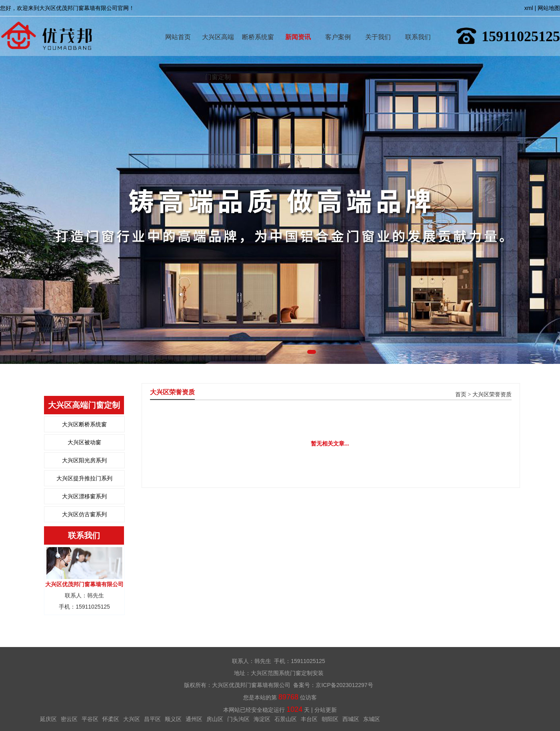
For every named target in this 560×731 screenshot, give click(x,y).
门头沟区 (238, 719)
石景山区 (286, 719)
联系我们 (418, 25)
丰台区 (309, 719)
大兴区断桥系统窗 (84, 424)
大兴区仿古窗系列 (84, 514)
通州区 (194, 719)
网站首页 (178, 25)
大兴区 (132, 719)
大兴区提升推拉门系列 (84, 478)
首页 (461, 394)
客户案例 (338, 25)
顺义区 (173, 719)
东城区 (372, 719)
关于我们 (378, 25)
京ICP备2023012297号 (344, 685)
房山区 (215, 719)
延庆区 (48, 719)
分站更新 (326, 710)
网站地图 (549, 8)
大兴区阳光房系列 (84, 460)
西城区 (351, 719)
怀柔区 (111, 719)
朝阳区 (330, 719)
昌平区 (152, 719)
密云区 (69, 719)
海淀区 (262, 719)
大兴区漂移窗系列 (84, 496)
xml (529, 8)
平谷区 (90, 719)
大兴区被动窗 (84, 442)
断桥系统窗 (258, 25)
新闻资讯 (298, 25)
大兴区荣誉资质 (492, 394)
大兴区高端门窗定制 (218, 25)
